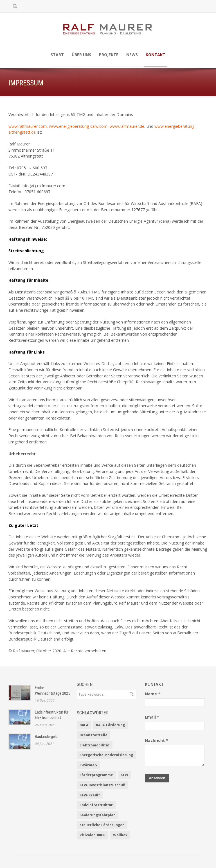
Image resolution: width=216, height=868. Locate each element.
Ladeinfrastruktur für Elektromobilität (52, 715)
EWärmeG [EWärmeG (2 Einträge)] (88, 765)
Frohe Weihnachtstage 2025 (52, 691)
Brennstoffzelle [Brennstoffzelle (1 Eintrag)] (94, 735)
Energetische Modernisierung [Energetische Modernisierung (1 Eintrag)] (106, 755)
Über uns (81, 55)
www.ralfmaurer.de (127, 126)
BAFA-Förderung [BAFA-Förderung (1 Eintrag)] (110, 725)
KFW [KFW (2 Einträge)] (124, 775)
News (132, 55)
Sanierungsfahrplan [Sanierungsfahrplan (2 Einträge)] (98, 815)
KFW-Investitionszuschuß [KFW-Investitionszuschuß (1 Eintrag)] (103, 785)
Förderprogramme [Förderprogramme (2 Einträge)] (96, 775)
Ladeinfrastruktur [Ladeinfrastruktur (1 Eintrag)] (96, 805)
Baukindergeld (46, 737)
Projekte (109, 55)
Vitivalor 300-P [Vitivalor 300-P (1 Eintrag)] (93, 835)
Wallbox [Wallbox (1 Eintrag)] (120, 835)
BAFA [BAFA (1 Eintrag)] (84, 725)
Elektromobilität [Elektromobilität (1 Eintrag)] (95, 745)
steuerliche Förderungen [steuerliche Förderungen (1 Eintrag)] (102, 825)
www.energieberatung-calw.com (78, 126)
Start (57, 55)
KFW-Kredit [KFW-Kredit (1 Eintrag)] (90, 795)
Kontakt (156, 55)
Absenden (157, 778)
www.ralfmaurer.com (28, 126)
